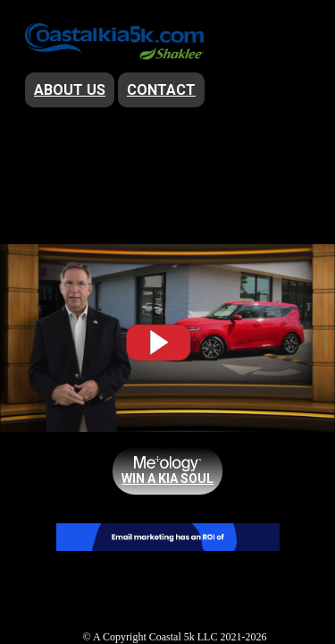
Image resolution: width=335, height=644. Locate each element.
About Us (70, 90)
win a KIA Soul (167, 479)
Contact (161, 90)
